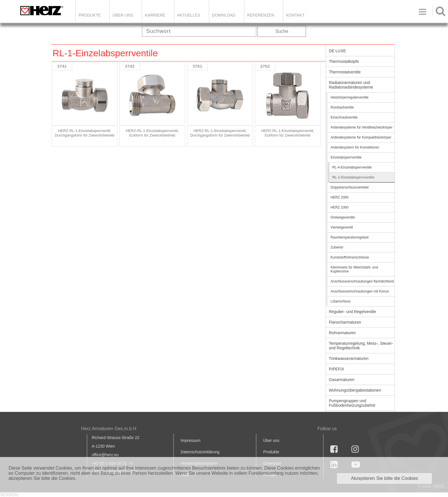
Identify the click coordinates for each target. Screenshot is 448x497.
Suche (282, 31)
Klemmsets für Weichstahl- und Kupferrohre (354, 269)
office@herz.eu (105, 455)
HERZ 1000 (340, 207)
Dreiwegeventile (343, 217)
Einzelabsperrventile (346, 157)
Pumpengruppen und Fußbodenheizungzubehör (352, 403)
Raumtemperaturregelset (350, 237)
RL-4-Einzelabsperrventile (352, 167)
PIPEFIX (337, 369)
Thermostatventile (345, 72)
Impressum (190, 440)
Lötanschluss (341, 301)
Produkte (90, 15)
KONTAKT (295, 15)
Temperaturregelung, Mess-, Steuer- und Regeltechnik (361, 346)
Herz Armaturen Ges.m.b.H (109, 429)
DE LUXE (337, 51)
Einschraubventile (344, 117)
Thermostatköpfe (344, 61)
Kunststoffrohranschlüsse (350, 257)
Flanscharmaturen (345, 322)
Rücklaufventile (342, 107)
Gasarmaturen (342, 380)
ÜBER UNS (123, 15)
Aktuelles (189, 15)
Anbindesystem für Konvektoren (355, 147)
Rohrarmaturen (342, 333)
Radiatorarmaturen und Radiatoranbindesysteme (351, 85)
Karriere (155, 15)
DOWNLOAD (224, 15)
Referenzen (261, 15)
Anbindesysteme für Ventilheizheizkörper (362, 127)
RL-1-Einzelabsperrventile (353, 177)
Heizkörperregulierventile (350, 97)
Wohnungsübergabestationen (355, 390)
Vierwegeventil (342, 227)
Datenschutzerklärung (200, 452)
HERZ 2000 (340, 197)
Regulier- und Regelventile (352, 312)
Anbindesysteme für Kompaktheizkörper (361, 137)
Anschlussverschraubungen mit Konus (360, 291)
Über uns (271, 440)
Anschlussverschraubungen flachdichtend (362, 281)
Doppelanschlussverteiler (350, 187)
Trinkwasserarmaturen (349, 358)
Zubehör (337, 247)
